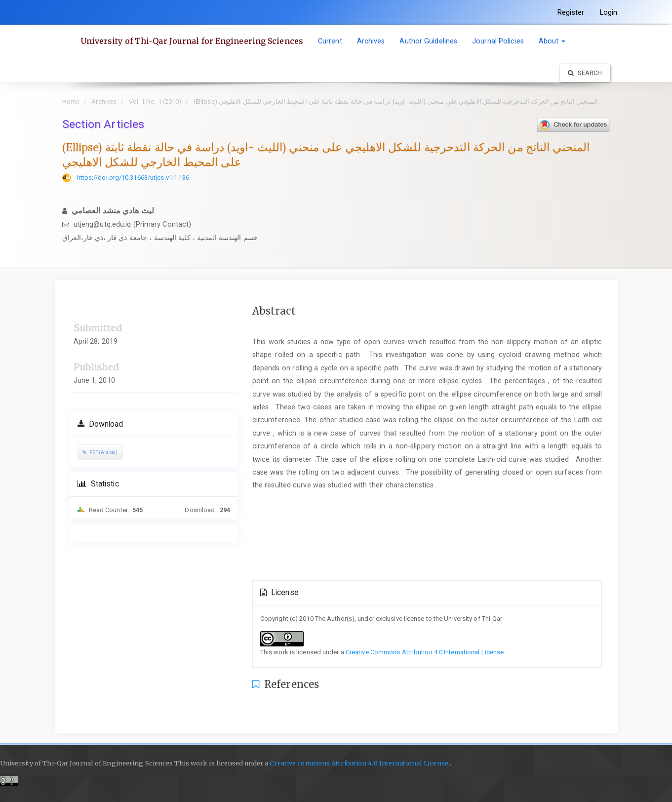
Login (609, 12)
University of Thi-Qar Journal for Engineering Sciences (192, 41)
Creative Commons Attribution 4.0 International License (425, 652)
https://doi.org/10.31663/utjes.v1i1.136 (133, 178)
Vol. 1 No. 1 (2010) (155, 101)
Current (330, 41)
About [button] (552, 41)
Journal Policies (498, 41)
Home (71, 101)
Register (571, 12)
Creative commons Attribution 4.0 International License (358, 763)
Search (585, 73)
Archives (371, 41)
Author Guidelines (428, 41)
